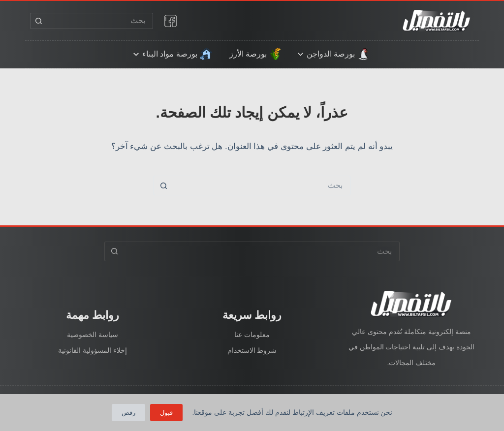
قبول (166, 413)
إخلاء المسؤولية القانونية (93, 350)
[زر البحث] (38, 21)
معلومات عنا (252, 335)
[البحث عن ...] (100, 21)
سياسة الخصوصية (93, 335)
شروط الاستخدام (252, 350)
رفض (128, 413)
